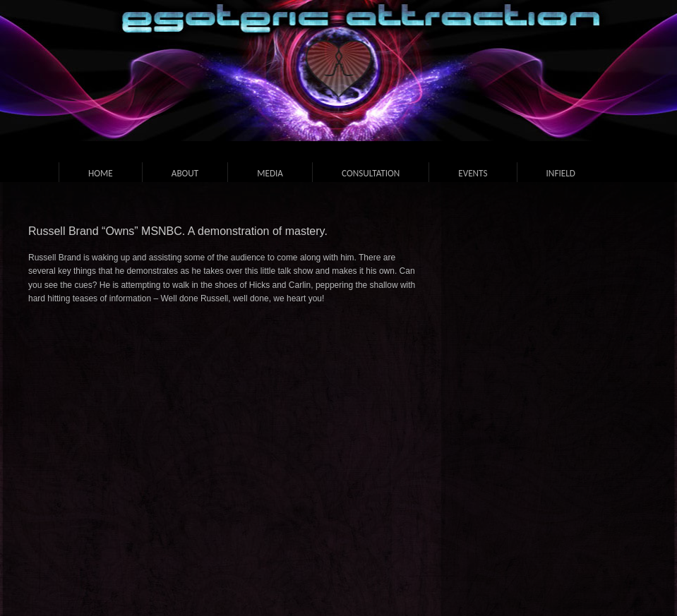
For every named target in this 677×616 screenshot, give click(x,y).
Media (270, 173)
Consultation (371, 173)
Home (101, 173)
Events (473, 173)
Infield (561, 173)
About (185, 173)
